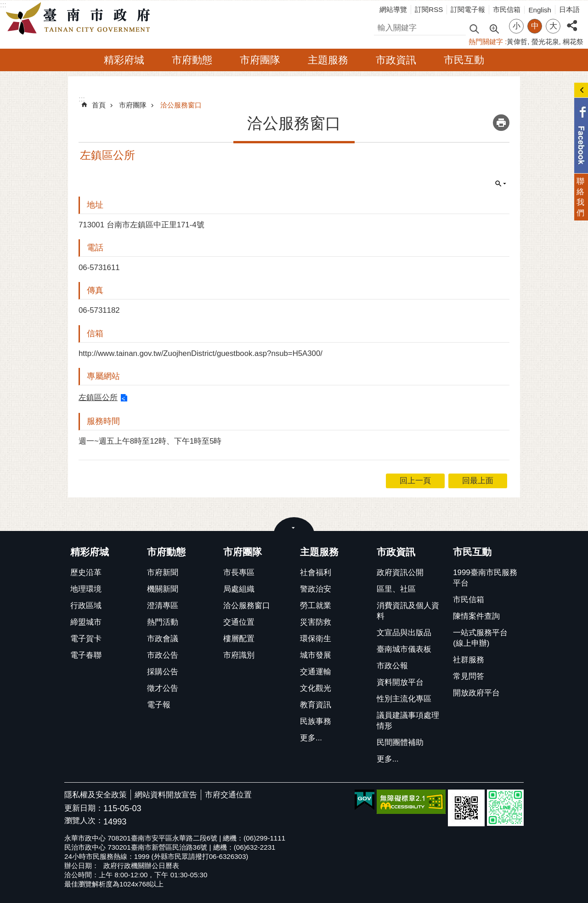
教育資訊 (316, 705)
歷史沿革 (86, 573)
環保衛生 (316, 639)
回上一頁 (415, 481)
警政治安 (316, 589)
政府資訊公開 (400, 573)
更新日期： (84, 808)
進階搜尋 (494, 28)
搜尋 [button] (474, 28)
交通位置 (239, 622)
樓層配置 (239, 639)
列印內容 (501, 123)
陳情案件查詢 (476, 616)
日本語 (569, 9)
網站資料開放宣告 (166, 795)
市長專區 (239, 573)
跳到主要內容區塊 (5, 5)
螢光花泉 (545, 42)
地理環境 (86, 589)
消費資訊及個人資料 (408, 611)
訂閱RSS (429, 9)
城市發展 (316, 655)
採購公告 (163, 672)
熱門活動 (163, 622)
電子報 (159, 705)
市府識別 (239, 655)
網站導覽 (393, 9)
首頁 (99, 105)
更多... (311, 738)
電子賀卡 (86, 639)
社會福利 (316, 573)
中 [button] (535, 26)
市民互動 (464, 60)
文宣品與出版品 (404, 633)
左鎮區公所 (98, 398)
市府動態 (192, 60)
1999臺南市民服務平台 (485, 578)
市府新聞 (163, 573)
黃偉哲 (517, 42)
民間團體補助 (400, 742)
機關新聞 (163, 589)
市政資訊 (396, 60)
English (540, 10)
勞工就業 (316, 606)
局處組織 (239, 589)
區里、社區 (396, 589)
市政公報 (392, 666)
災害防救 (316, 622)
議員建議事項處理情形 (408, 721)
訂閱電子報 (468, 9)
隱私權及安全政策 (96, 795)
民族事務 (316, 721)
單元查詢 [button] (501, 184)
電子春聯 (86, 655)
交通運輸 (316, 672)
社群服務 (469, 660)
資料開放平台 (400, 682)
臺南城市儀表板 (404, 649)
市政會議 (163, 639)
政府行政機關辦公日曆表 (141, 866)
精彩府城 (124, 60)
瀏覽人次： (84, 821)
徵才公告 (163, 688)
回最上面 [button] (478, 481)
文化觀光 (316, 688)
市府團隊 (260, 60)
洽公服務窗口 (181, 105)
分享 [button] (572, 20)
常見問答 (469, 676)
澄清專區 (163, 606)
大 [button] (553, 26)
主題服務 (328, 60)
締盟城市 (86, 622)
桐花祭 (573, 42)
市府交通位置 (228, 795)
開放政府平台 (476, 693)
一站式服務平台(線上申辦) (480, 638)
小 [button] (517, 26)
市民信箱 (507, 9)
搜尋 (382, 26)
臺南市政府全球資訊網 (80, 19)
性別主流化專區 (404, 699)
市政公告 (163, 655)
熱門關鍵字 (486, 42)
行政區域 (86, 606)
